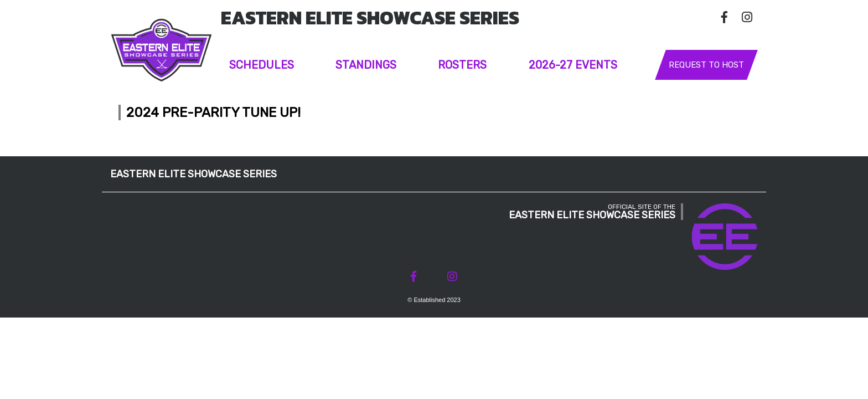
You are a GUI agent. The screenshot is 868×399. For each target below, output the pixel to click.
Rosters (462, 65)
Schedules (262, 65)
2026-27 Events (573, 65)
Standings (366, 65)
